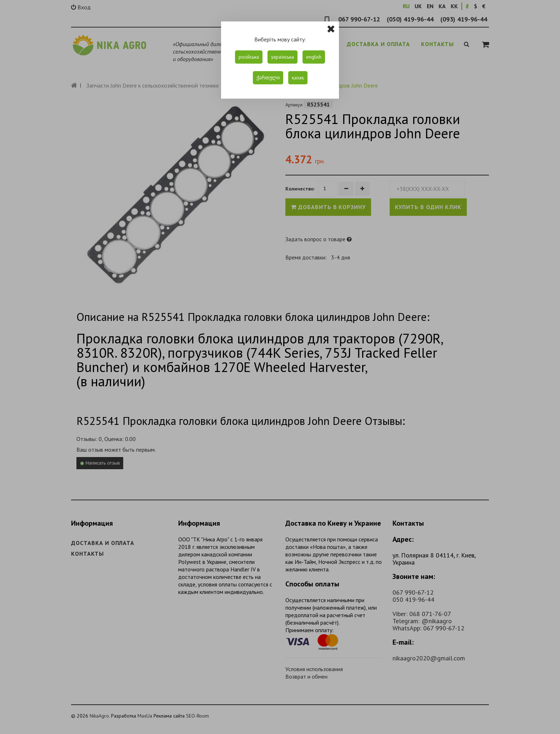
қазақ (298, 78)
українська (282, 57)
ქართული (268, 78)
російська (249, 57)
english (314, 57)
